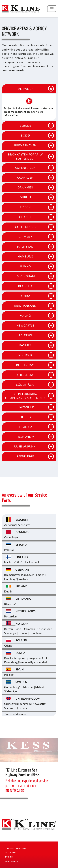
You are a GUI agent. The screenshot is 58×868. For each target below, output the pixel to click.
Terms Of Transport (15, 848)
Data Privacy (11, 861)
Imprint (9, 857)
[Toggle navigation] (52, 9)
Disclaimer (10, 853)
